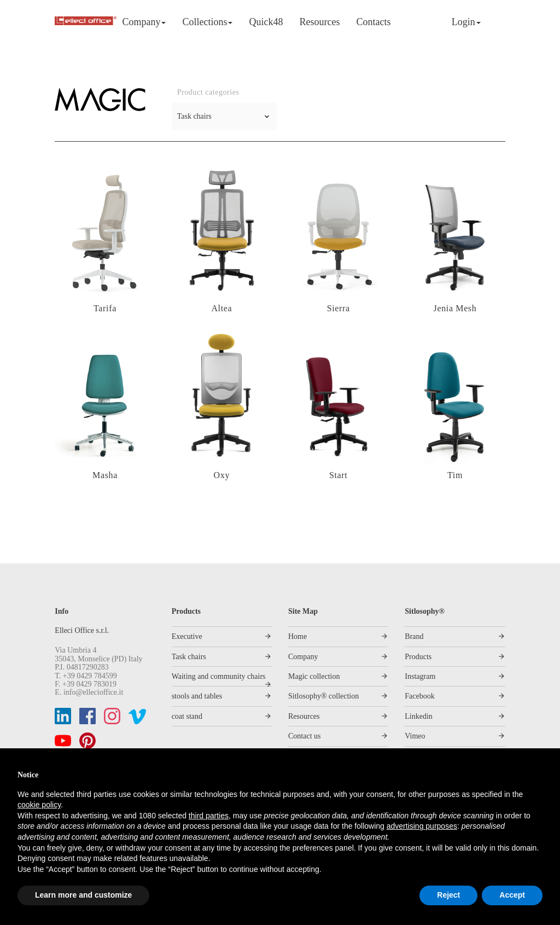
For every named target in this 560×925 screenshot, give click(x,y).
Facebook (419, 696)
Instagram (420, 676)
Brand (414, 636)
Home (297, 636)
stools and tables (197, 696)
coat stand (187, 716)
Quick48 (266, 22)
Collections (207, 22)
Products (418, 657)
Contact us (305, 736)
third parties (209, 816)
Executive (187, 636)
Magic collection (314, 676)
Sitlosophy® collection (323, 696)
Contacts (373, 22)
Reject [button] (448, 895)
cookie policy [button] (39, 805)
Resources (319, 22)
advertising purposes (422, 826)
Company (144, 22)
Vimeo (415, 736)
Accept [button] (512, 895)
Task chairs (189, 657)
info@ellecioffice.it (93, 692)
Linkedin (419, 716)
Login (466, 22)
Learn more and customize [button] (83, 895)
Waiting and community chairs (219, 676)
